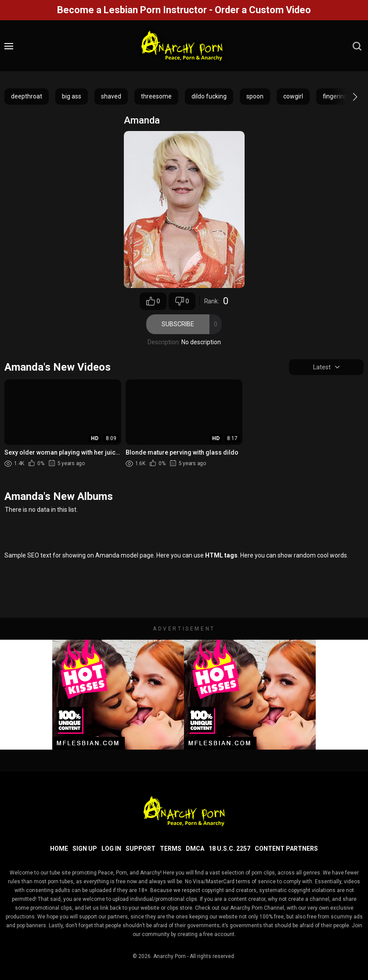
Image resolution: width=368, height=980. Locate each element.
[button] (347, 97)
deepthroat (27, 96)
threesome (156, 96)
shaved (111, 96)
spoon (255, 96)
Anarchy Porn (170, 956)
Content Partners (286, 849)
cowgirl (293, 96)
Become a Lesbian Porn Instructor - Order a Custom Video (184, 10)
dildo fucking (209, 96)
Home (59, 849)
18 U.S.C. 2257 (229, 849)
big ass (72, 96)
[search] (357, 46)
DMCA (195, 849)
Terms (171, 849)
